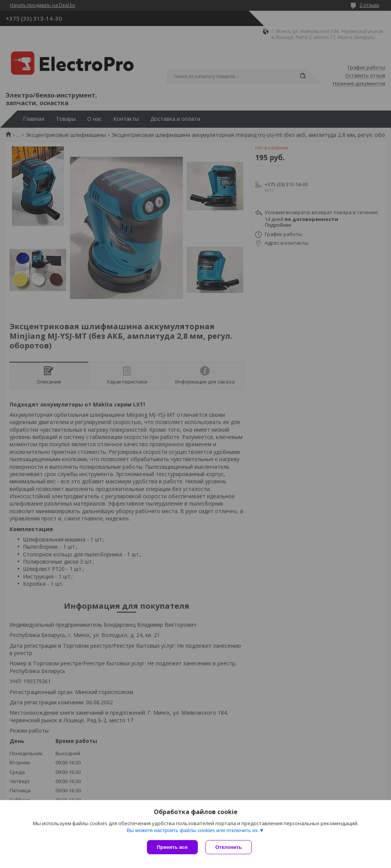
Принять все (172, 847)
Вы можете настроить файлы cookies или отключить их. (193, 830)
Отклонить (229, 847)
